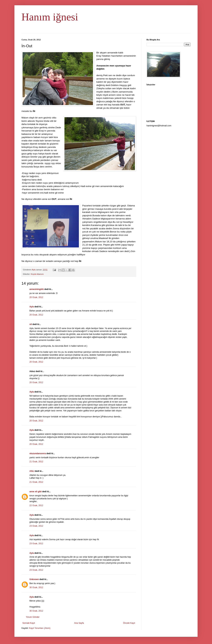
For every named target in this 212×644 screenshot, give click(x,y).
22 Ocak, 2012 (36, 505)
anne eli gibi (35, 492)
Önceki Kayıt (129, 623)
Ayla (32, 307)
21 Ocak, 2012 (36, 462)
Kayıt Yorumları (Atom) (40, 628)
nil (31, 324)
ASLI (32, 471)
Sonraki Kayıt (29, 623)
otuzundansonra (38, 453)
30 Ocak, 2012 (36, 587)
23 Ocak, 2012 (36, 526)
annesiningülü (37, 289)
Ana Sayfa (79, 623)
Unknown (34, 579)
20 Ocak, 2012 (36, 297)
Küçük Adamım (37, 274)
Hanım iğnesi (50, 17)
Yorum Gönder (33, 617)
